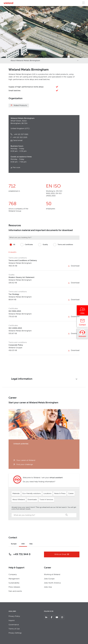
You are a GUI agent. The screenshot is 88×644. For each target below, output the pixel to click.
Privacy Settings (15, 633)
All (12, 245)
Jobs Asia (48, 587)
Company (13, 575)
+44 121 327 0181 (21, 134)
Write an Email (62, 554)
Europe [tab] (14, 544)
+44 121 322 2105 (19, 137)
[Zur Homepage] (8, 3)
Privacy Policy (14, 616)
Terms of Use (14, 629)
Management (14, 579)
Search (67, 515)
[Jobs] (82, 311)
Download (74, 266)
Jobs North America (52, 583)
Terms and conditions (63, 245)
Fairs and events (15, 591)
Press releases (14, 587)
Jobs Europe (49, 579)
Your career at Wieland (26, 460)
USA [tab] (23, 544)
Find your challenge (25, 464)
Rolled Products (20, 105)
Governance (14, 625)
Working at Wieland (52, 575)
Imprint (12, 621)
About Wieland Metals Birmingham (25, 61)
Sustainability (14, 583)
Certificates (26, 245)
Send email (18, 140)
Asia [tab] (31, 544)
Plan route (16, 168)
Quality (43, 245)
